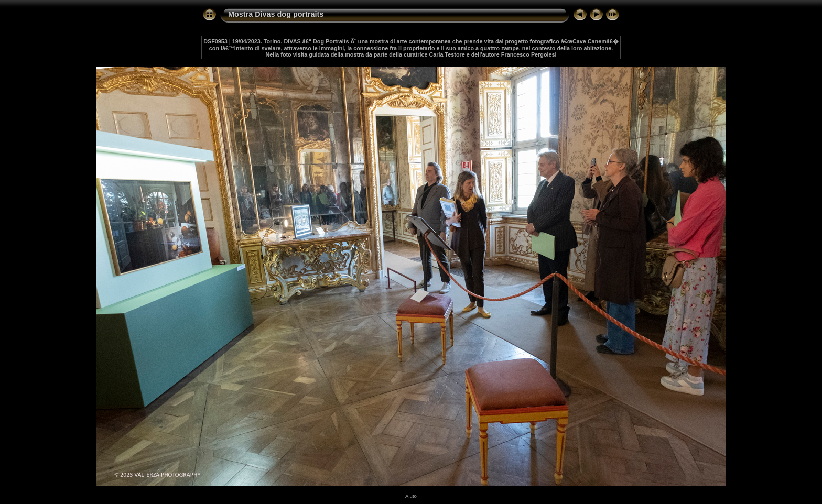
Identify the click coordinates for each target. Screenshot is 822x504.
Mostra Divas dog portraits (276, 14)
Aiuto (411, 496)
